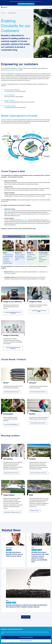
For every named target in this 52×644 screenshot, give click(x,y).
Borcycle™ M (9, 211)
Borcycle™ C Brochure (9, 100)
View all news (26, 617)
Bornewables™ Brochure (10, 106)
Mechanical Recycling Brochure (12, 90)
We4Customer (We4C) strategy (12, 70)
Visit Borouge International (26, 637)
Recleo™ (16, 214)
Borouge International (38, 1)
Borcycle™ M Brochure (10, 95)
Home (3, 13)
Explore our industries (26, 641)
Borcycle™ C (25, 220)
